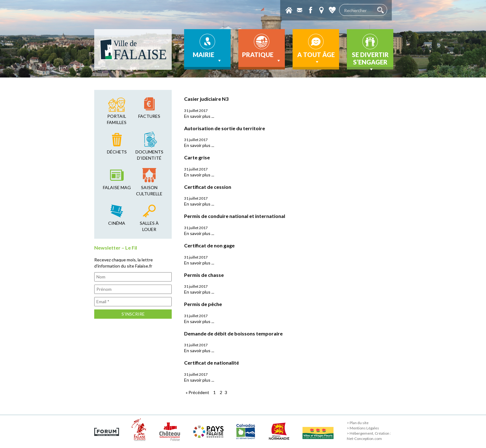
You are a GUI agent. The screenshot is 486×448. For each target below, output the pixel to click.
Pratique (262, 57)
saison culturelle (149, 191)
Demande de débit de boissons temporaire (233, 333)
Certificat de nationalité (212, 363)
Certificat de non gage (209, 245)
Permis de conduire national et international (235, 216)
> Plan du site (358, 423)
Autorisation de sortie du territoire (225, 128)
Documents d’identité (149, 155)
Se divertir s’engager (370, 60)
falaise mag (117, 187)
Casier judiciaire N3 (206, 99)
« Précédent (197, 392)
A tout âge (316, 58)
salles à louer (149, 226)
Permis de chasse (204, 275)
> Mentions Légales (363, 428)
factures (149, 116)
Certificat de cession (208, 187)
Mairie (208, 57)
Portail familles (117, 119)
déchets (117, 152)
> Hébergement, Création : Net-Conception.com (369, 436)
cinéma (117, 223)
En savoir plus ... (199, 116)
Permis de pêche (203, 304)
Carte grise (197, 157)
